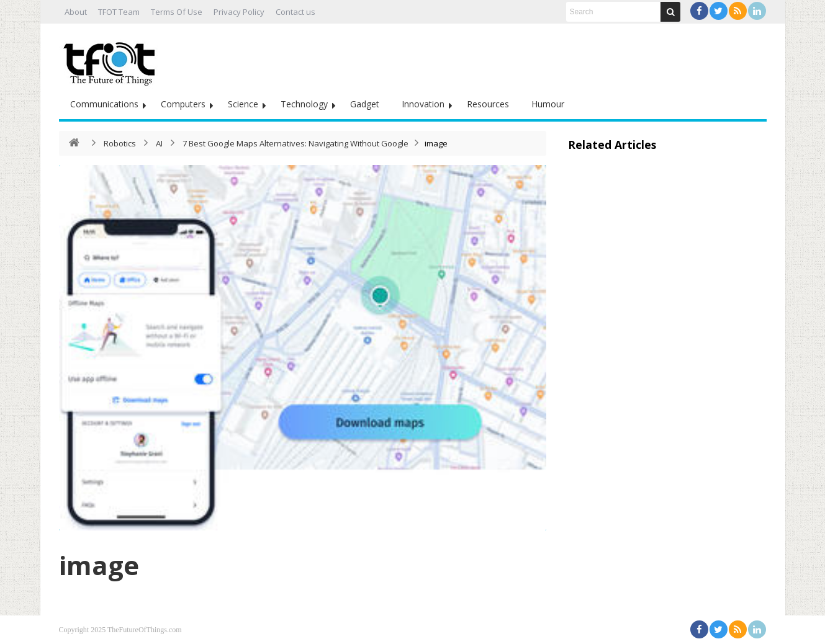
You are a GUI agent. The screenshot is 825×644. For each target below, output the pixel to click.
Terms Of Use (177, 12)
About (76, 12)
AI (159, 143)
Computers (183, 104)
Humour (548, 104)
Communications (104, 104)
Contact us (295, 12)
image (99, 565)
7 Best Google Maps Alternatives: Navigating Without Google (295, 143)
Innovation (423, 104)
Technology (304, 104)
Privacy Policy (239, 12)
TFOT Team (119, 12)
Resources (488, 104)
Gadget (365, 104)
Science (243, 104)
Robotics (120, 143)
